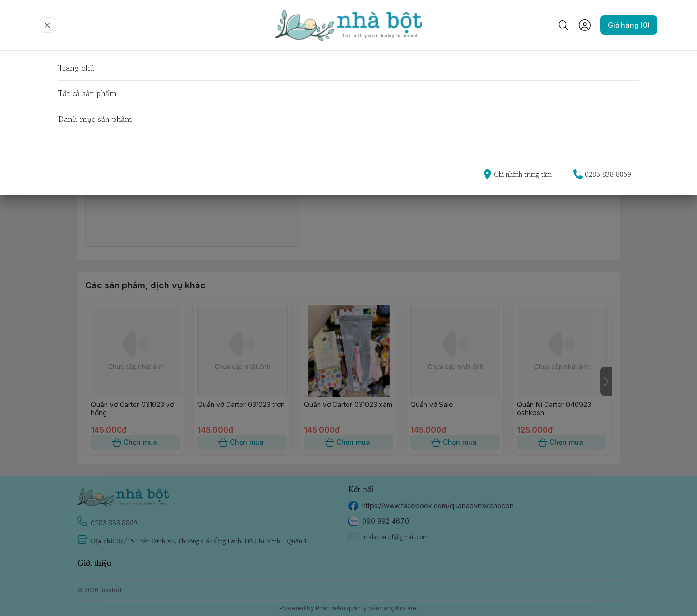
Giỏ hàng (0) (629, 25)
